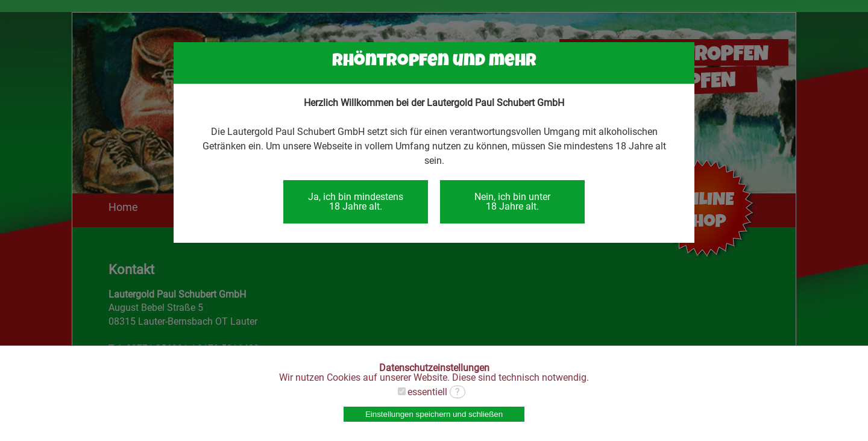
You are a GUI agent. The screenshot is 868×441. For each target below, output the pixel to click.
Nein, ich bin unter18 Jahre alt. (512, 202)
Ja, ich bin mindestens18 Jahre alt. (356, 202)
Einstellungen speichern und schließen (434, 414)
